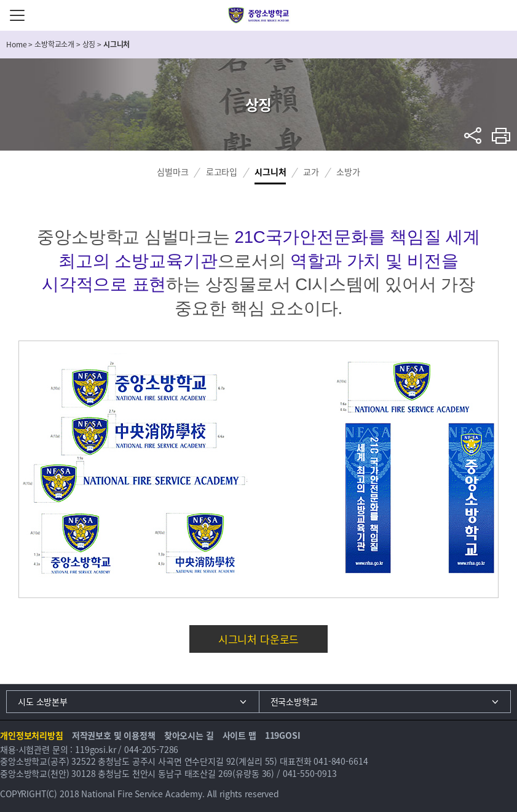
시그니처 (270, 171)
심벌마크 (172, 171)
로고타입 (222, 171)
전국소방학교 (294, 701)
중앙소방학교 (258, 15)
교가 (311, 171)
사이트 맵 (239, 735)
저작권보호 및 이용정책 (114, 735)
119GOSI (283, 735)
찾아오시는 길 (189, 735)
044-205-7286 (151, 749)
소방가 (348, 171)
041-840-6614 (341, 761)
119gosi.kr (96, 749)
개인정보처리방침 (32, 735)
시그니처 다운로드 (259, 639)
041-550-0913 (310, 773)
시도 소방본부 (43, 701)
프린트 (501, 136)
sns (473, 136)
